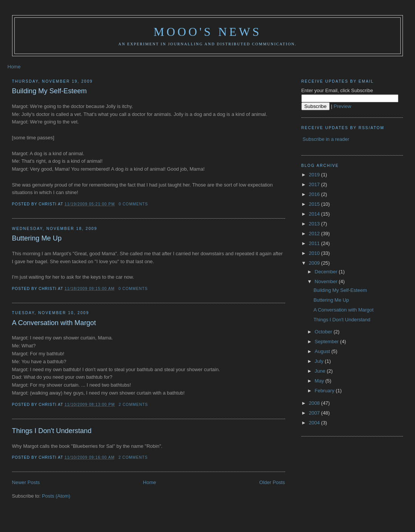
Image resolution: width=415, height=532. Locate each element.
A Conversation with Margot (54, 323)
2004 (315, 423)
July (320, 361)
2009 (315, 263)
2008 (315, 403)
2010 (315, 253)
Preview (342, 106)
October (324, 332)
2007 (315, 413)
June (321, 371)
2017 (315, 184)
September (327, 342)
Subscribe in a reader (326, 139)
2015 (315, 204)
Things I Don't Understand (52, 431)
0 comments (133, 204)
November (327, 281)
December (327, 272)
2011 (315, 243)
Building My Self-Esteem (49, 91)
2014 (315, 214)
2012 (315, 234)
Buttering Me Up (37, 238)
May (320, 381)
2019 (315, 175)
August (323, 351)
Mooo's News (207, 32)
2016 (315, 194)
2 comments (133, 405)
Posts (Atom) (56, 496)
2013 (315, 224)
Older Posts (272, 482)
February (325, 391)
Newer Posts (26, 482)
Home (14, 67)
